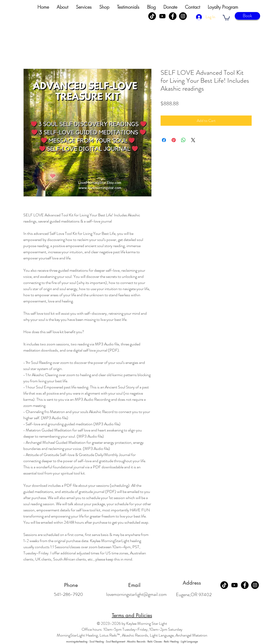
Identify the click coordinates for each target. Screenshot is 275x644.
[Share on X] (193, 140)
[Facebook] (173, 16)
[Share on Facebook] (164, 140)
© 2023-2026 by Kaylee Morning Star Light (132, 623)
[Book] (247, 16)
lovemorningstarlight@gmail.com (136, 594)
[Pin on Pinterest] (174, 140)
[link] (226, 17)
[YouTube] (162, 16)
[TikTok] (152, 16)
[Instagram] (183, 16)
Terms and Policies (132, 615)
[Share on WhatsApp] (183, 140)
